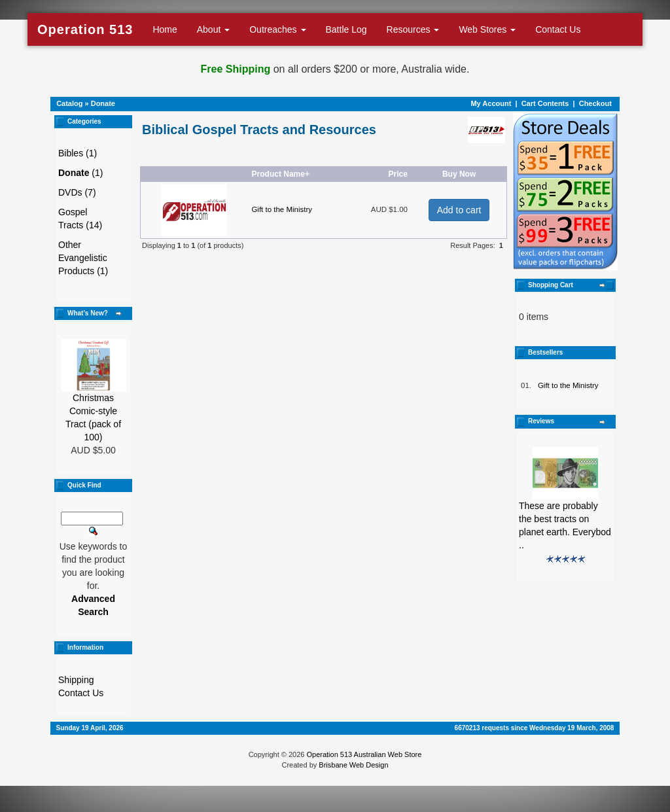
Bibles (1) (78, 153)
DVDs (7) (77, 192)
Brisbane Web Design (353, 765)
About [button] (213, 29)
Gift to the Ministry (282, 209)
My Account (491, 103)
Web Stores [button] (487, 29)
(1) (80, 173)
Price (397, 174)
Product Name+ (281, 174)
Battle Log (346, 29)
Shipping (76, 680)
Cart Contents (545, 103)
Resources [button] (413, 29)
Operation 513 (85, 29)
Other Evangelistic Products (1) (83, 258)
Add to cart (459, 210)
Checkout (595, 103)
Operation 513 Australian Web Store (364, 754)
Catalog (69, 103)
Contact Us (558, 29)
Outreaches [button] (277, 29)
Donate (103, 103)
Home (165, 29)
